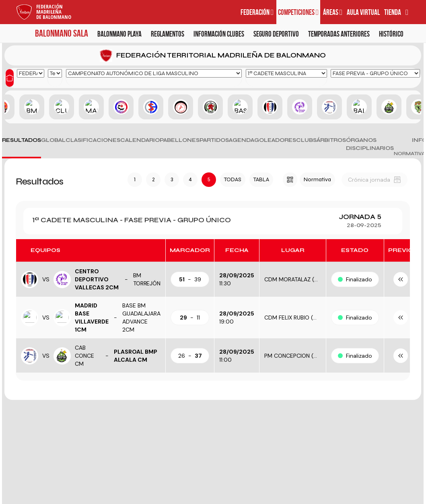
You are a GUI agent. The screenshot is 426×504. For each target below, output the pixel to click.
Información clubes (219, 34)
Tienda (393, 12)
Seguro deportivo (276, 34)
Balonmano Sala (62, 33)
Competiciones (298, 12)
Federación (257, 12)
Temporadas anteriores (339, 34)
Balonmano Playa (119, 34)
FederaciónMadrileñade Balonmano (54, 12)
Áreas (333, 12)
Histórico (391, 34)
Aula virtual (363, 12)
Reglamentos (168, 34)
